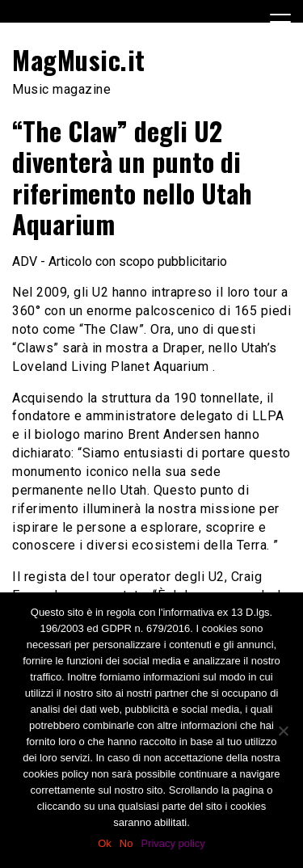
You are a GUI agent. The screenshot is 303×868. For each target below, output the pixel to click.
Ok (105, 843)
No (126, 843)
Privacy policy (173, 843)
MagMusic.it (79, 59)
